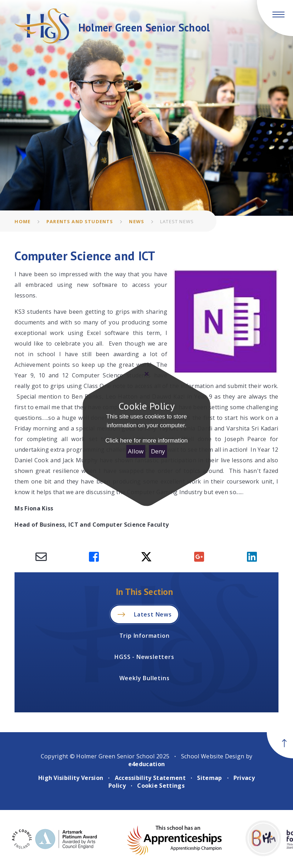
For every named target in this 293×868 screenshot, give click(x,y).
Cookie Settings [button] (161, 786)
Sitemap (209, 778)
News (137, 221)
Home (22, 221)
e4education (147, 764)
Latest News (177, 221)
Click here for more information (146, 441)
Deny (158, 451)
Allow (136, 451)
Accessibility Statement (150, 778)
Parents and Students (80, 221)
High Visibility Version (71, 778)
